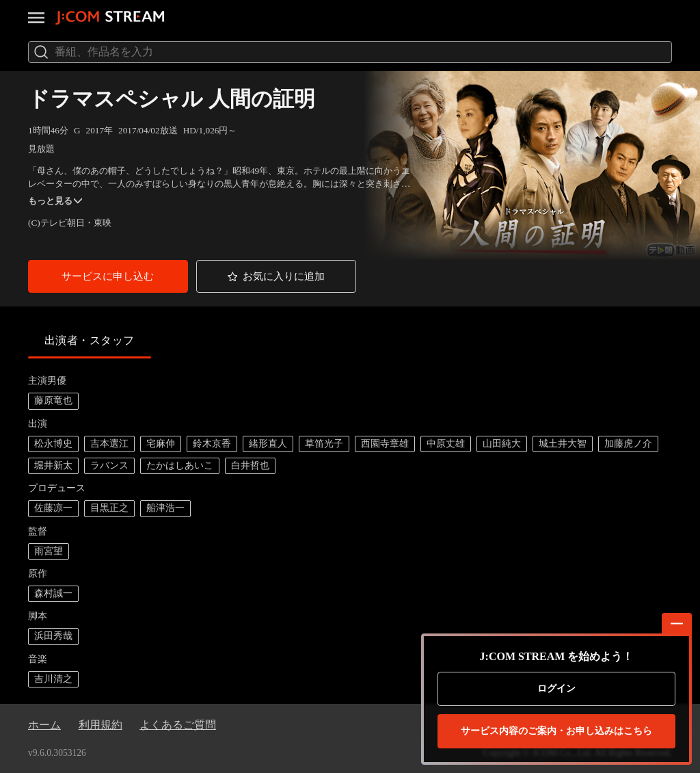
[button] (108, 276)
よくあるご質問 (178, 725)
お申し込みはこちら (556, 731)
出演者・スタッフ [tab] (90, 340)
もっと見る (55, 201)
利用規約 (100, 725)
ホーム (44, 725)
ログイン (556, 689)
